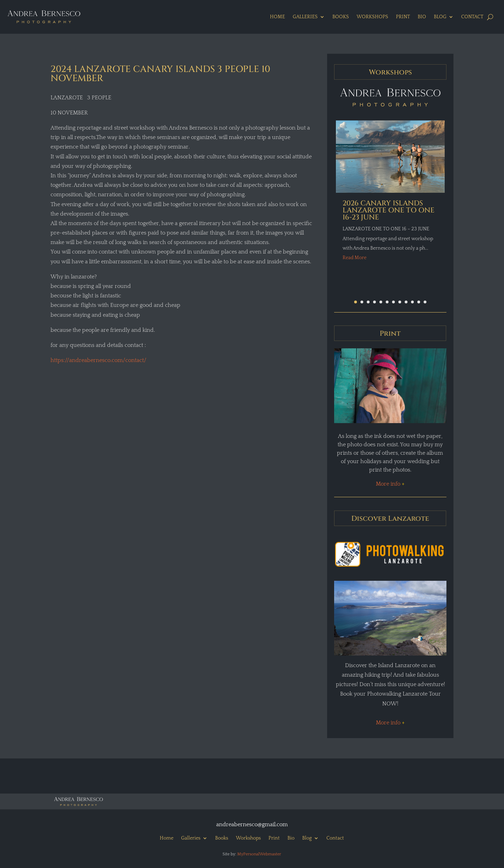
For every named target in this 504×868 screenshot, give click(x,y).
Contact (472, 17)
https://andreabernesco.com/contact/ (98, 360)
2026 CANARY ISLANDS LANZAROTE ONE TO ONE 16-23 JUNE (389, 210)
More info (390, 484)
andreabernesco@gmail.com (252, 824)
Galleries (305, 17)
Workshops (372, 17)
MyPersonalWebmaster (259, 854)
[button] (356, 302)
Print (403, 17)
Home (277, 17)
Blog (440, 17)
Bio (422, 17)
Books (341, 17)
